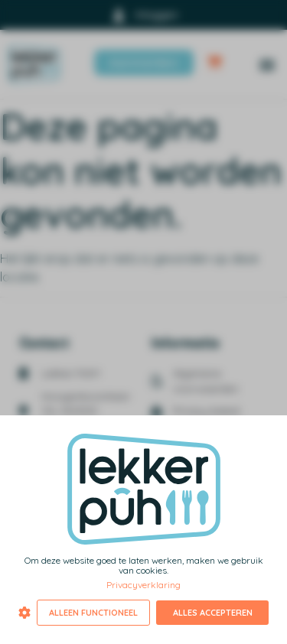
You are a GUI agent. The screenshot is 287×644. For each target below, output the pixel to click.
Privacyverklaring (143, 585)
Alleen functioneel (93, 613)
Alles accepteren (213, 613)
